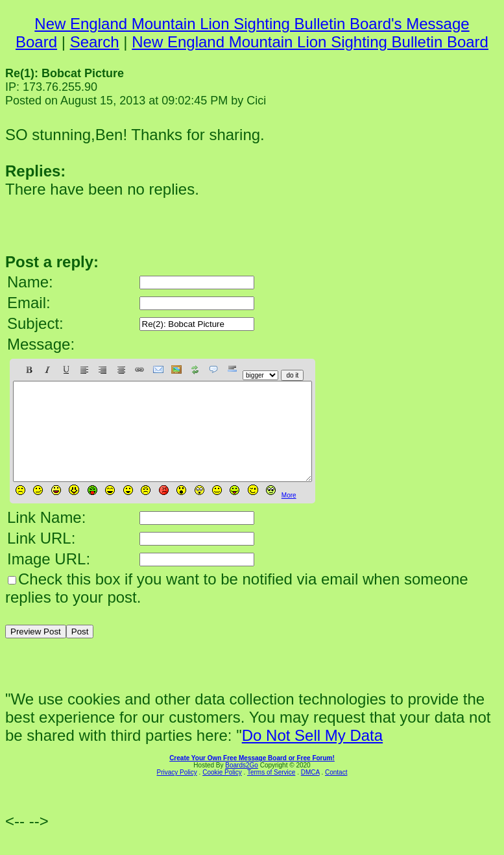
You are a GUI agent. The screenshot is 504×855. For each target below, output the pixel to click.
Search (95, 42)
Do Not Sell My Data (312, 755)
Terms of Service (271, 792)
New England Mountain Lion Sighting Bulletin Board (310, 42)
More (289, 515)
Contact (336, 792)
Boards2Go (242, 785)
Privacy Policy (177, 792)
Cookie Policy (222, 792)
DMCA (310, 792)
